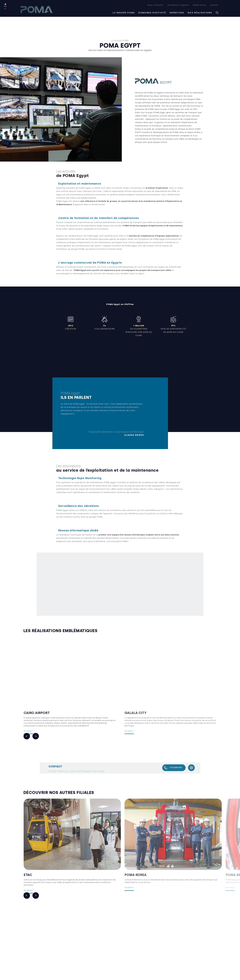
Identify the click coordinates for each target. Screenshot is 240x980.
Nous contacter (155, 5)
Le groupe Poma (124, 13)
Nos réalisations (200, 13)
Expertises (177, 13)
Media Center (199, 5)
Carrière (214, 5)
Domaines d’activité (152, 13)
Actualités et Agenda (178, 5)
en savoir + (33, 728)
